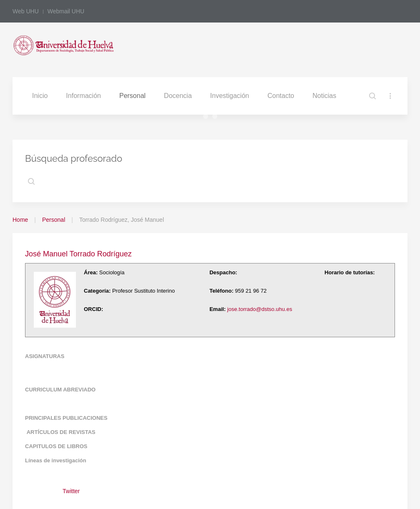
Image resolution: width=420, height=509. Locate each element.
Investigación (230, 96)
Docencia (178, 96)
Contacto (281, 96)
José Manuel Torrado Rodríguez (78, 254)
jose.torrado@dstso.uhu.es (260, 309)
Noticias (324, 96)
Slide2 (208, 117)
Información (83, 96)
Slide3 (217, 117)
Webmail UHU (66, 11)
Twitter (71, 491)
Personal (132, 96)
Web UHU (26, 11)
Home (20, 220)
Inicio (40, 96)
